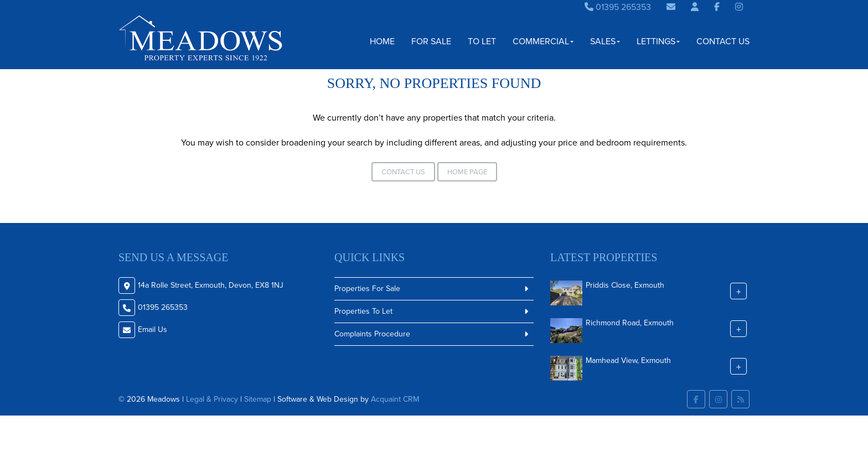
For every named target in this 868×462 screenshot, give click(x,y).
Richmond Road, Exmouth (630, 323)
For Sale (431, 41)
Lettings (658, 41)
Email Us (153, 329)
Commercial (543, 41)
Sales (605, 41)
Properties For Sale (367, 289)
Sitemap (258, 399)
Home (382, 41)
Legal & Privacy (212, 399)
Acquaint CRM (395, 399)
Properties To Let (363, 311)
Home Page (467, 172)
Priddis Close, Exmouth (625, 285)
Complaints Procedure (372, 334)
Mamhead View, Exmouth (628, 360)
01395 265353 (618, 7)
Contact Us (723, 41)
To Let (482, 41)
